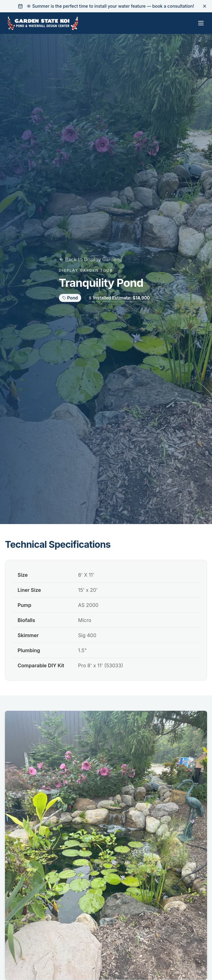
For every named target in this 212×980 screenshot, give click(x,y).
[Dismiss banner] (205, 6)
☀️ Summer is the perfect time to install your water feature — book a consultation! (110, 6)
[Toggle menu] (201, 23)
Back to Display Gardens (91, 259)
